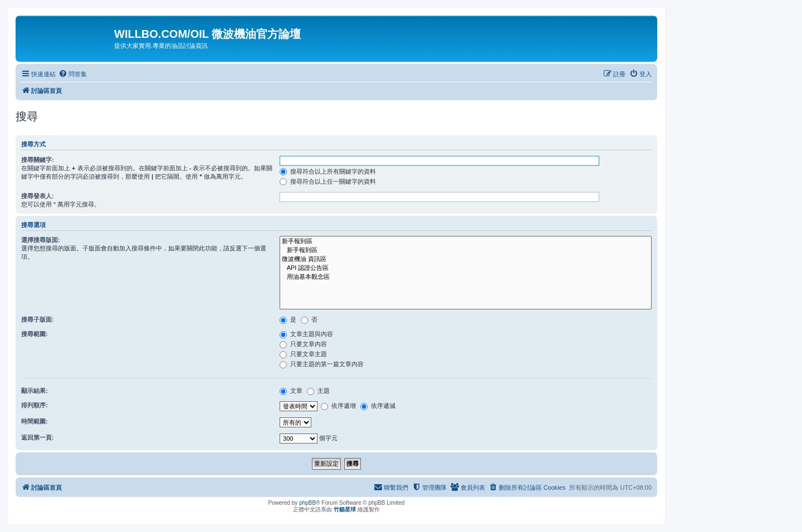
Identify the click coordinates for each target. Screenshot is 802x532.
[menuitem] (73, 74)
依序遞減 (378, 406)
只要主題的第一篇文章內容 (322, 364)
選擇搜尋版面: (41, 240)
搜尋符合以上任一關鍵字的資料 (328, 181)
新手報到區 (466, 242)
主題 (318, 391)
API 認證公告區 (466, 268)
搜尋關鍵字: (38, 160)
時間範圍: (35, 421)
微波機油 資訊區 (466, 259)
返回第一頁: (38, 437)
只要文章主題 (303, 354)
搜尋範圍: (35, 334)
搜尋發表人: (38, 196)
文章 (291, 391)
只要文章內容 (303, 344)
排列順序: (35, 405)
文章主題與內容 (306, 334)
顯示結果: (35, 391)
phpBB (307, 503)
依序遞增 (338, 406)
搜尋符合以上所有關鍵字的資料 (328, 171)
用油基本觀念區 (466, 277)
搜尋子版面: (38, 319)
